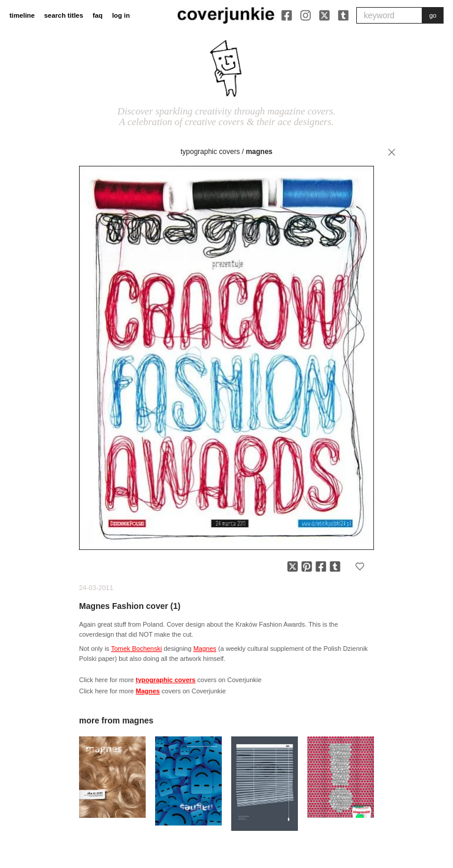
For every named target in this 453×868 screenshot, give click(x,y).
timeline (22, 15)
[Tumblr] (343, 15)
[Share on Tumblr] (335, 566)
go (433, 15)
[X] (324, 15)
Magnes (259, 152)
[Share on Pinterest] (307, 566)
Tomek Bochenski (136, 648)
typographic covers (210, 152)
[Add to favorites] (360, 566)
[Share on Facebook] (321, 566)
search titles (64, 15)
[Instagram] (306, 15)
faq (98, 15)
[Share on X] (293, 566)
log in (121, 15)
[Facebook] (287, 15)
